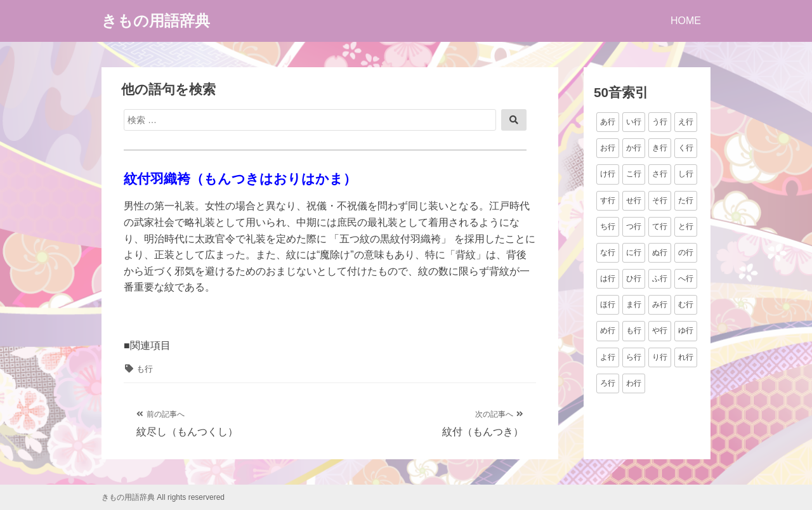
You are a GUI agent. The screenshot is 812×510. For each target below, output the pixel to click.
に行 (634, 252)
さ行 (660, 174)
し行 (686, 174)
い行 (634, 122)
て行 (660, 226)
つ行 (634, 226)
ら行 (634, 357)
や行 (660, 330)
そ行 (660, 200)
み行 (660, 304)
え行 (686, 122)
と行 (686, 226)
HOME (686, 21)
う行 (660, 122)
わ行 (634, 383)
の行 (686, 252)
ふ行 (660, 278)
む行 (686, 304)
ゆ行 (686, 330)
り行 (660, 357)
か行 (634, 148)
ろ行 (608, 383)
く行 (686, 148)
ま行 (634, 304)
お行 (608, 148)
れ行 (686, 357)
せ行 (634, 200)
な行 (608, 252)
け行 (608, 174)
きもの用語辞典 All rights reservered (163, 497)
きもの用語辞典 (156, 21)
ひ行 (634, 278)
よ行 (608, 357)
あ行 (608, 122)
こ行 (634, 174)
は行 (608, 278)
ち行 (608, 226)
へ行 (686, 278)
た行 (686, 200)
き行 (660, 148)
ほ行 (608, 304)
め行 (608, 330)
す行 (608, 200)
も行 (145, 369)
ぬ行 (660, 252)
